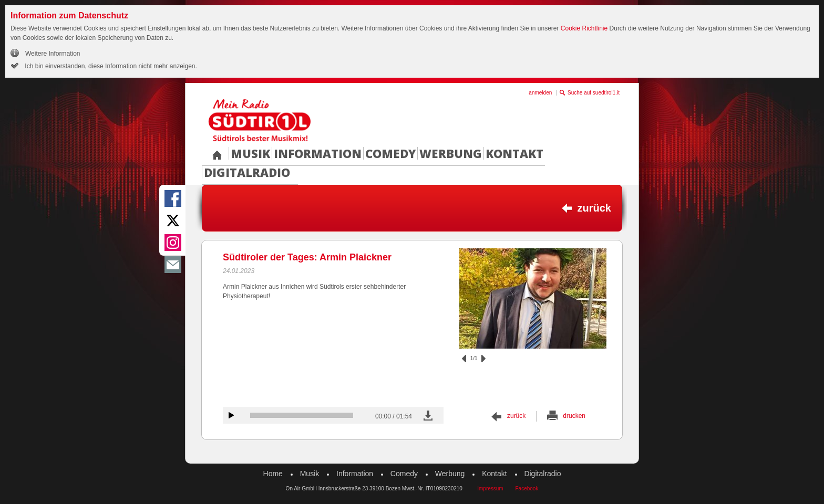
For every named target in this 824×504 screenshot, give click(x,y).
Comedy (390, 153)
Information (318, 153)
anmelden (540, 93)
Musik (250, 153)
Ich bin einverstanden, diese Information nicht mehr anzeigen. (110, 66)
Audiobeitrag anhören (231, 415)
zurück (594, 208)
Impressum (490, 489)
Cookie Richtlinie (584, 28)
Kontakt (514, 153)
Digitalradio (247, 172)
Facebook (527, 489)
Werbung (451, 153)
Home (273, 474)
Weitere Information (53, 54)
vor (483, 359)
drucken (574, 416)
